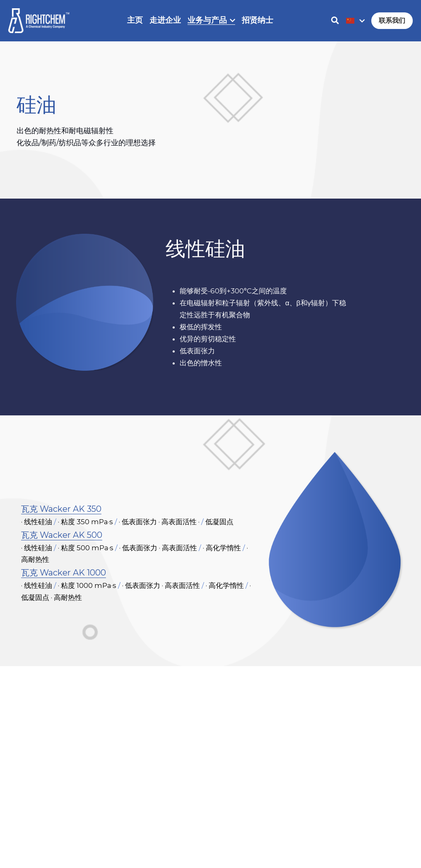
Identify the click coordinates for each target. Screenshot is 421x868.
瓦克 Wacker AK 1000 (64, 577)
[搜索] (335, 21)
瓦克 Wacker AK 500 (62, 539)
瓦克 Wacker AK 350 (61, 513)
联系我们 (392, 20)
